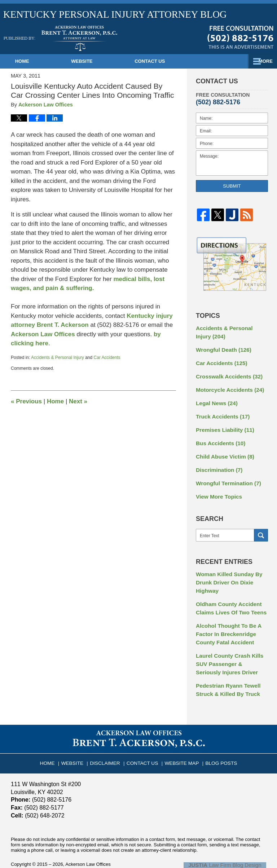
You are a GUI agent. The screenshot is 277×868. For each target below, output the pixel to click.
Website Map (180, 741)
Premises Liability (223, 424)
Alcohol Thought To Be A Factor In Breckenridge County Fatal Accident (226, 619)
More (262, 61)
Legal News (215, 398)
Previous (26, 401)
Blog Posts (216, 741)
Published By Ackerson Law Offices (240, 37)
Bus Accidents (219, 436)
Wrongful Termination (226, 474)
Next (78, 401)
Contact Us (186, 61)
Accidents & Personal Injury (58, 358)
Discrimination (217, 461)
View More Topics (217, 487)
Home (34, 61)
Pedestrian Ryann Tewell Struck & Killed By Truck (225, 671)
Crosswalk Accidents (226, 373)
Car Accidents (107, 358)
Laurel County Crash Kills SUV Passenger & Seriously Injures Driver (229, 647)
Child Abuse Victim (223, 449)
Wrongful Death (221, 348)
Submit (232, 186)
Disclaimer (109, 741)
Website (106, 61)
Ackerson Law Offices (44, 334)
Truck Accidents (220, 411)
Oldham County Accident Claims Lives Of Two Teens (228, 595)
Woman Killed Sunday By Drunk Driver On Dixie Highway (226, 571)
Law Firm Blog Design (232, 845)
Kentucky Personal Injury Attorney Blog (60, 38)
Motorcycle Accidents (227, 386)
